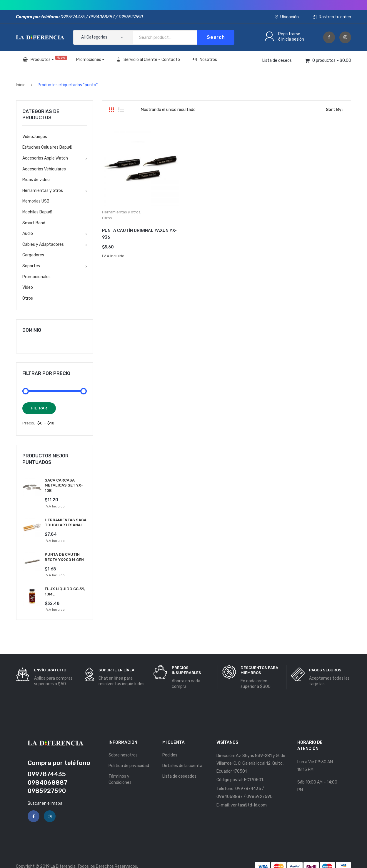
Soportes (31, 266)
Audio (28, 234)
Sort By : (335, 110)
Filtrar (39, 408)
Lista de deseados (179, 767)
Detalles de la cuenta (182, 757)
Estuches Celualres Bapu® (47, 147)
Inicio (21, 85)
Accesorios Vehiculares (44, 169)
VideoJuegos (35, 137)
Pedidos (170, 746)
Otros (107, 218)
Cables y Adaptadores (43, 244)
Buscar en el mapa (45, 794)
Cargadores (33, 255)
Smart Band (34, 223)
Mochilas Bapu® (37, 212)
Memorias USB (36, 201)
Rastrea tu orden (332, 17)
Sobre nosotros (123, 746)
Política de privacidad (129, 757)
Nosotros (205, 60)
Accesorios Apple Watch (45, 158)
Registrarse (289, 34)
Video (28, 287)
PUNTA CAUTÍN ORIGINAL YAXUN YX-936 (139, 234)
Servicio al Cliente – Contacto (148, 60)
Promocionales (36, 277)
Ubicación (287, 17)
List (121, 110)
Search (216, 37)
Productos (45, 59)
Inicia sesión (293, 39)
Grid (111, 110)
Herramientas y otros (121, 212)
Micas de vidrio (36, 180)
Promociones (90, 60)
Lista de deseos (277, 60)
